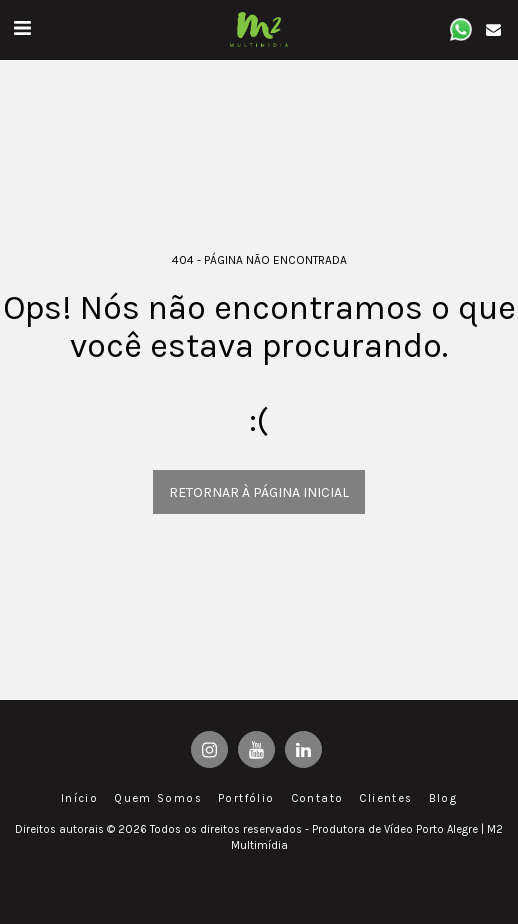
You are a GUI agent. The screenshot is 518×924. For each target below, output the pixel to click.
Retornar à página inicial (259, 492)
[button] (22, 28)
